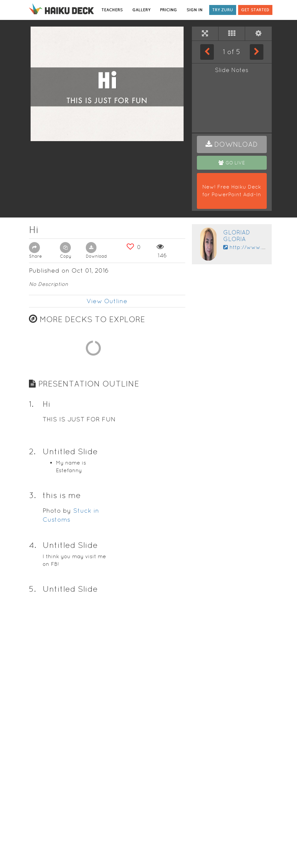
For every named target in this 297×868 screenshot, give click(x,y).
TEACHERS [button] (112, 10)
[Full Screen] (205, 34)
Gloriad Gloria (237, 236)
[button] (232, 144)
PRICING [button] (168, 10)
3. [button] (32, 725)
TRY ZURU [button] (223, 10)
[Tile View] (232, 34)
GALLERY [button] (141, 10)
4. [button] (33, 775)
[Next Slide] (257, 52)
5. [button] (32, 818)
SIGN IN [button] (195, 10)
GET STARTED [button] (255, 10)
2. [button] (32, 681)
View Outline (107, 301)
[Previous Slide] (207, 52)
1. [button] (31, 633)
